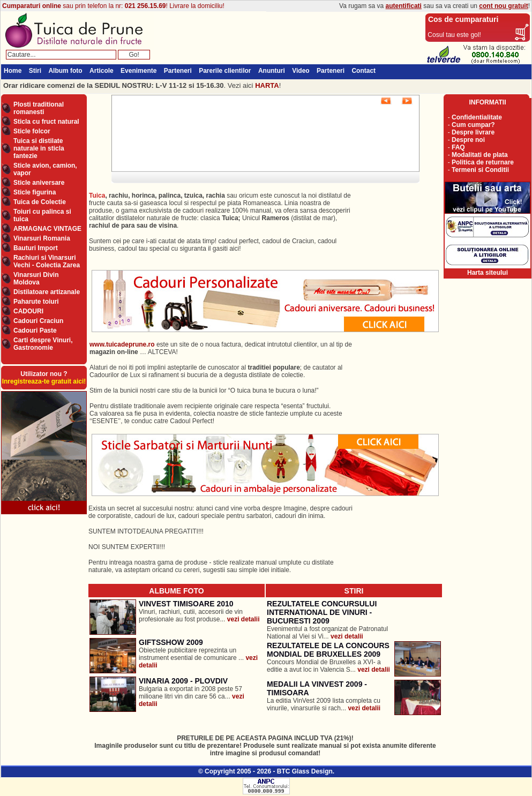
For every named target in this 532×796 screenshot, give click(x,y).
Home (13, 71)
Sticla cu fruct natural (46, 122)
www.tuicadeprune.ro (122, 344)
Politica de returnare (483, 162)
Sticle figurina (35, 192)
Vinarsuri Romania (42, 238)
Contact (364, 71)
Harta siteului (488, 273)
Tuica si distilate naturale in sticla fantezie (39, 148)
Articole (102, 71)
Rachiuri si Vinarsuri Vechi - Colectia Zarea (47, 261)
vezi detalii (243, 619)
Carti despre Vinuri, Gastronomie (43, 344)
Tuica (97, 196)
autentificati (404, 6)
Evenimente (138, 71)
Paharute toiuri (36, 302)
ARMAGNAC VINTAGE (47, 229)
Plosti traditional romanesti (39, 108)
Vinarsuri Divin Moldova (36, 279)
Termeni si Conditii (480, 170)
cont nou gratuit (503, 6)
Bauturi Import (36, 248)
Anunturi (272, 71)
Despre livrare (473, 132)
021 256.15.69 (145, 6)
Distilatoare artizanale (47, 292)
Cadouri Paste (35, 331)
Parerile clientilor (225, 71)
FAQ (458, 147)
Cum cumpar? (473, 125)
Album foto (65, 71)
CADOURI (28, 311)
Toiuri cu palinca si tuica (42, 215)
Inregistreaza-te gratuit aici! (44, 381)
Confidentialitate (477, 117)
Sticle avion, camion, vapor (45, 169)
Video (301, 71)
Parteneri (178, 71)
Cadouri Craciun (38, 321)
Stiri (35, 71)
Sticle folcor (32, 131)
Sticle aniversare (39, 183)
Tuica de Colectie (40, 202)
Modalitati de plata (480, 155)
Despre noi (468, 140)
